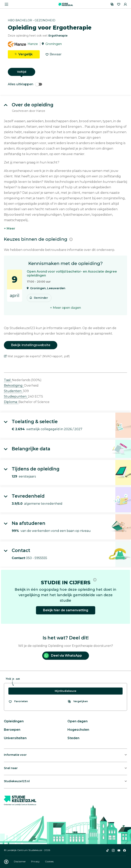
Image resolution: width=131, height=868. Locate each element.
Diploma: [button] (11, 402)
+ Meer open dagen (65, 308)
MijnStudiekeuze (65, 691)
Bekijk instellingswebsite (31, 345)
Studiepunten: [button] (16, 396)
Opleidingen (14, 721)
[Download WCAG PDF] (6, 862)
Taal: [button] (8, 380)
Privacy (36, 861)
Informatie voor (15, 755)
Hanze (33, 44)
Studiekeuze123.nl (17, 781)
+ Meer (10, 228)
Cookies (49, 861)
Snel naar (11, 768)
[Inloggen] (125, 4)
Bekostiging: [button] (14, 386)
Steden (73, 738)
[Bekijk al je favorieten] (18, 701)
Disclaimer (20, 861)
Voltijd (22, 72)
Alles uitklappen (25, 84)
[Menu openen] (6, 4)
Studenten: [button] (13, 391)
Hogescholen (78, 730)
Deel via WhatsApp (63, 656)
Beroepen (12, 730)
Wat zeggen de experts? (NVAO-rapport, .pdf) (37, 356)
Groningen (54, 44)
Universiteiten (15, 738)
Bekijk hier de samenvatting (66, 610)
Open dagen (78, 721)
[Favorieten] (119, 4)
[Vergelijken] (112, 4)
